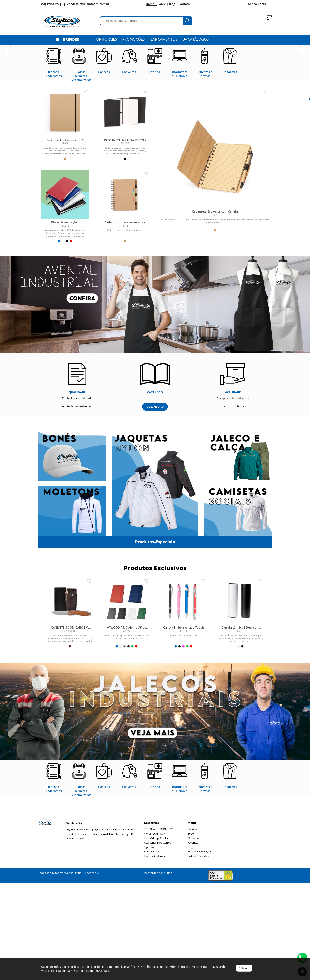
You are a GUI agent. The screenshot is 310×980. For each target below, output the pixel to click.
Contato (184, 4)
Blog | (173, 4)
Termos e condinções (200, 948)
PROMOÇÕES (134, 39)
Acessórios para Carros (157, 939)
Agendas (149, 944)
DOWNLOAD (155, 503)
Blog (190, 944)
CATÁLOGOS (196, 39)
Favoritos (193, 939)
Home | (151, 4)
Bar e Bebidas (152, 948)
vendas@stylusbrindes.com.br (88, 4)
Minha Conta (258, 4)
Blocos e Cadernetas (156, 953)
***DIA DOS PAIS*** (156, 930)
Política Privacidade (199, 953)
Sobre (191, 930)
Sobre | (163, 4)
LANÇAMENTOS (164, 39)
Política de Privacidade (95, 971)
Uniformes (107, 39)
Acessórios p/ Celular (156, 935)
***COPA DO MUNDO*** (159, 926)
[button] (7, 93)
